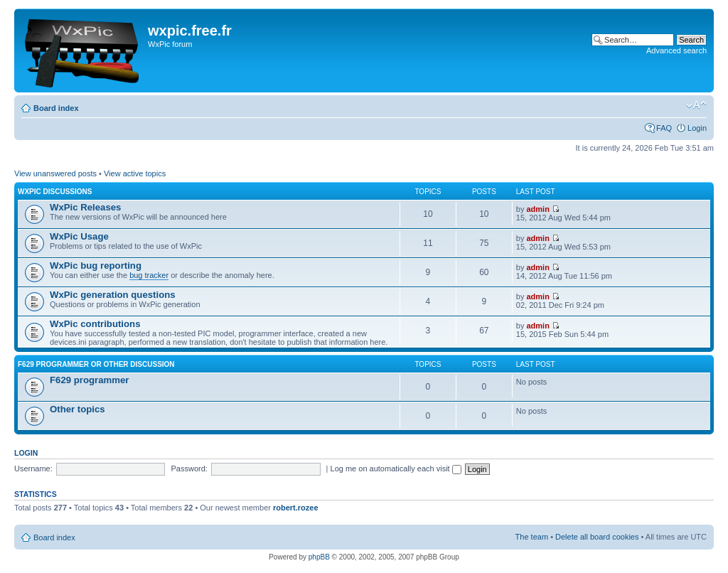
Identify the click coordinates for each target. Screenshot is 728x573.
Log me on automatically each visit (396, 468)
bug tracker (149, 275)
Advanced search (676, 50)
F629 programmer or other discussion (96, 364)
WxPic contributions (95, 324)
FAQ (664, 128)
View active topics (135, 173)
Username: (33, 468)
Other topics (77, 409)
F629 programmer (89, 380)
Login (697, 128)
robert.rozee (296, 508)
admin (538, 209)
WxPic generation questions (113, 295)
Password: (189, 468)
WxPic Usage (79, 236)
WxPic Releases (85, 207)
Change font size (696, 105)
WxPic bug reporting (96, 266)
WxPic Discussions (55, 192)
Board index (56, 108)
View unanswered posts (55, 173)
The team (532, 537)
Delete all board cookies (597, 537)
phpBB (319, 557)
